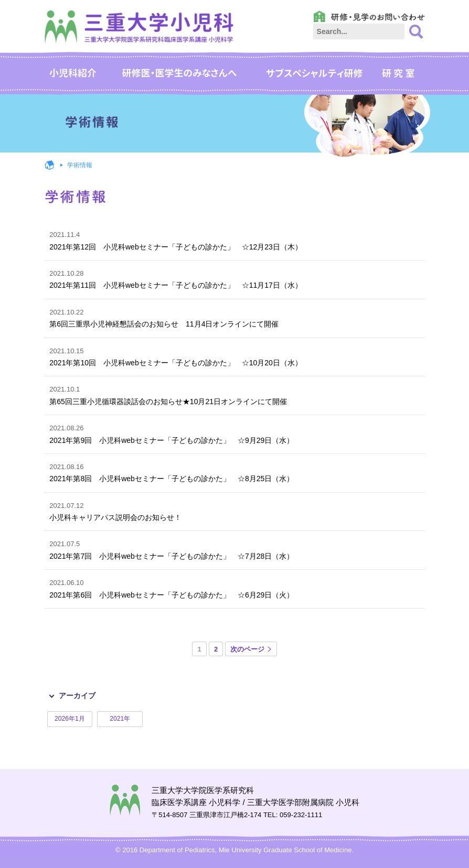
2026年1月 (70, 719)
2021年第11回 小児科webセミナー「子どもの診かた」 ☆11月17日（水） (234, 279)
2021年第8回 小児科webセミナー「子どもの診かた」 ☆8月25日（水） (234, 472)
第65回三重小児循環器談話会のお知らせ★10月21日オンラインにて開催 (234, 394)
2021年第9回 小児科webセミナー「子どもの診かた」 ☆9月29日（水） (234, 433)
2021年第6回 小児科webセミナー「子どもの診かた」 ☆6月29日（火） (234, 588)
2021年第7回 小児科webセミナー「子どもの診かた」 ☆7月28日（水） (234, 549)
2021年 (120, 719)
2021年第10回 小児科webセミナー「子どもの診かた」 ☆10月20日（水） (234, 356)
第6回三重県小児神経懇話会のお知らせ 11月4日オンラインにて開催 (234, 317)
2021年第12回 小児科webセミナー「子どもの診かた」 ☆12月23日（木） (234, 240)
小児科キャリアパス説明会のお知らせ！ (234, 511)
